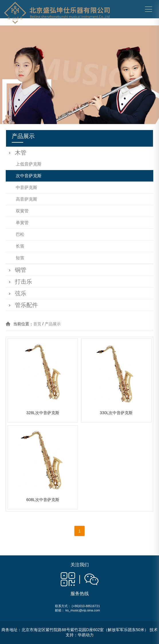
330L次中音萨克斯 (116, 413)
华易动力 (86, 635)
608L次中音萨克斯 (43, 500)
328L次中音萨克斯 (43, 413)
